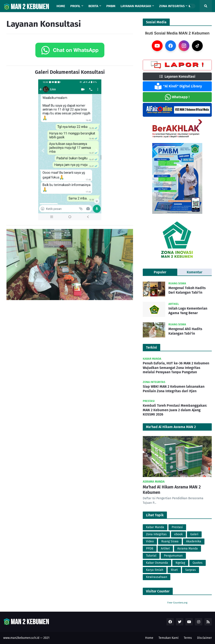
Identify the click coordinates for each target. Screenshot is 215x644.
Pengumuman (173, 556)
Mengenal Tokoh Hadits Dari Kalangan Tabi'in (187, 290)
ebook (178, 534)
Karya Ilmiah (155, 570)
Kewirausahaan (157, 577)
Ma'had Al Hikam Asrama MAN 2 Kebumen (172, 490)
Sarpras (191, 570)
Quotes (198, 563)
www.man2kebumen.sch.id (21, 638)
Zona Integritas (156, 534)
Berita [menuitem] (93, 6)
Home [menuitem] (61, 6)
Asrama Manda (188, 549)
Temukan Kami (169, 638)
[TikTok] (197, 46)
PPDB (150, 549)
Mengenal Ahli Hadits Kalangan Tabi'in (185, 331)
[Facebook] (171, 46)
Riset (174, 570)
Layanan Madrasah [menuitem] (136, 6)
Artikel (165, 549)
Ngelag (180, 563)
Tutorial (151, 556)
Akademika (194, 541)
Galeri (194, 534)
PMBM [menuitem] (111, 6)
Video (150, 541)
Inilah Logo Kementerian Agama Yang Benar (188, 311)
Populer (160, 272)
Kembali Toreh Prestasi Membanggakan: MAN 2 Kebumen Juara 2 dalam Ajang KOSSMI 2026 (175, 410)
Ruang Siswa (170, 541)
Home (149, 638)
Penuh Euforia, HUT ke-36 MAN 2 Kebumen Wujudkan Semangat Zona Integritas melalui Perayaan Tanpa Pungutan (176, 368)
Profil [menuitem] (75, 6)
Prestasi (177, 527)
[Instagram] (184, 46)
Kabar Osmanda (157, 563)
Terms (188, 638)
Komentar (195, 272)
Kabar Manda (155, 527)
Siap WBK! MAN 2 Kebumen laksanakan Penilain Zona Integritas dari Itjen (174, 389)
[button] (43, 150)
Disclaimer (204, 638)
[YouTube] (157, 46)
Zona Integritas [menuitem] (172, 6)
